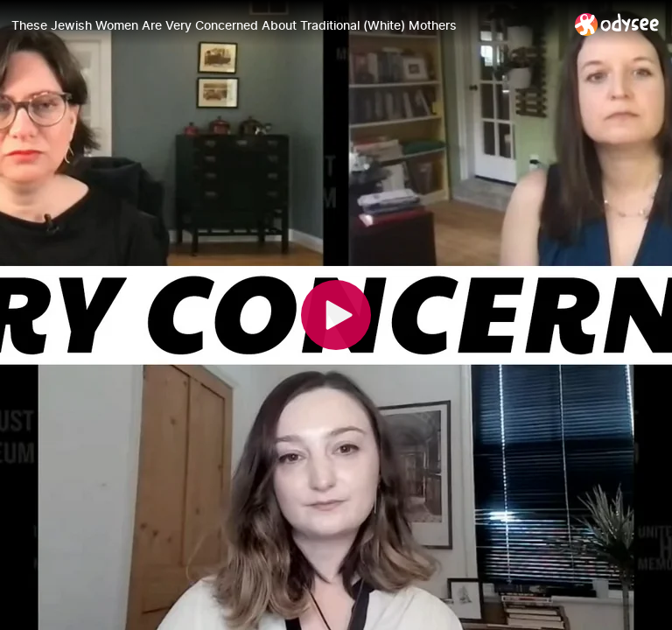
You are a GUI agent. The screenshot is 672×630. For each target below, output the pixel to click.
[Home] (617, 24)
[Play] (336, 315)
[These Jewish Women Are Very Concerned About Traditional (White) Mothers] (286, 25)
